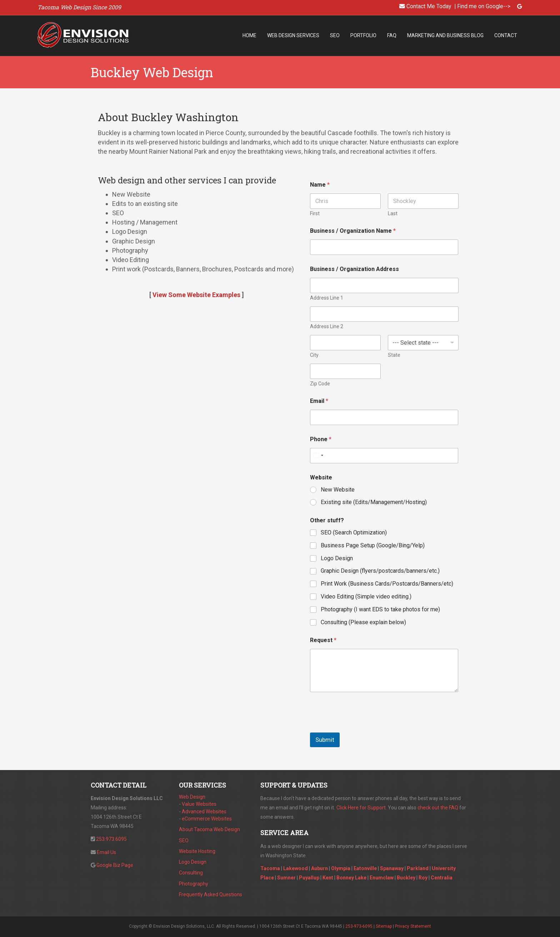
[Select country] (318, 456)
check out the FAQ (438, 808)
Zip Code (320, 384)
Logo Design (337, 558)
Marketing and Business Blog (445, 35)
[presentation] (364, 728)
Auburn (319, 868)
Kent (328, 878)
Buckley (406, 878)
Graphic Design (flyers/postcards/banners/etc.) (380, 571)
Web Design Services (293, 35)
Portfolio (363, 35)
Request (323, 640)
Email (319, 401)
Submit (325, 740)
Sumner (286, 878)
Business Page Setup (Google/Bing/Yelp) (373, 545)
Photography (194, 884)
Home (249, 35)
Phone (321, 439)
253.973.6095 (111, 839)
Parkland (418, 868)
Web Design (192, 797)
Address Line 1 (327, 298)
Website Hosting (197, 851)
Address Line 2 (327, 326)
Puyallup (309, 878)
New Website (338, 490)
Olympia (341, 868)
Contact (506, 35)
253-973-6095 (359, 926)
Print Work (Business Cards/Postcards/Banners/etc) (387, 584)
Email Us (106, 852)
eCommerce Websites (207, 819)
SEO (335, 35)
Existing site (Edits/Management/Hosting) (374, 502)
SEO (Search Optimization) (354, 532)
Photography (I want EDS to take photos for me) (380, 609)
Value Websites (199, 804)
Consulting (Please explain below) (363, 622)
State (394, 355)
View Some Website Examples (196, 295)
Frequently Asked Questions (211, 894)
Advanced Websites (204, 812)
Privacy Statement (413, 926)
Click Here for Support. (362, 808)
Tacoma (270, 868)
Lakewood (296, 868)
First (315, 213)
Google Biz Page (115, 865)
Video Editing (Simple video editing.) (366, 596)
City (314, 355)
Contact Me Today (429, 6)
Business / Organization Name (353, 231)
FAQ (392, 35)
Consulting (191, 873)
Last (392, 213)
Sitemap (384, 926)
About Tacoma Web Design (209, 829)
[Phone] (384, 456)
